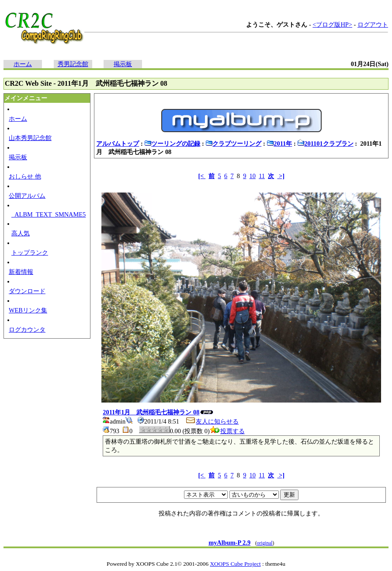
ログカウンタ (27, 329)
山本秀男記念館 (30, 138)
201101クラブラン (325, 144)
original (265, 543)
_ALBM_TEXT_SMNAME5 (49, 214)
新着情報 (21, 272)
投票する (227, 431)
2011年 (279, 144)
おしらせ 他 (25, 176)
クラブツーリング (233, 144)
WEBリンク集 (28, 310)
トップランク (30, 252)
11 (262, 176)
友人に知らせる (212, 421)
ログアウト (373, 25)
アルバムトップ (118, 144)
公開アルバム (27, 196)
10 (253, 176)
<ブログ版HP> (332, 25)
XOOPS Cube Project (235, 564)
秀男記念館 (73, 64)
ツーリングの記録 (172, 144)
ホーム (23, 64)
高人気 (21, 233)
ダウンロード (27, 291)
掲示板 (123, 64)
